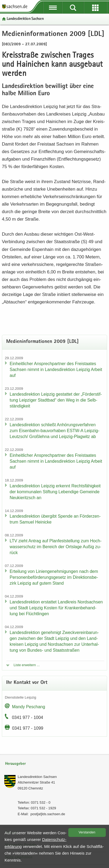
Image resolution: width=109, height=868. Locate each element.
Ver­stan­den (87, 832)
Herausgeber (15, 764)
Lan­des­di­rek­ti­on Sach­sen (25, 19)
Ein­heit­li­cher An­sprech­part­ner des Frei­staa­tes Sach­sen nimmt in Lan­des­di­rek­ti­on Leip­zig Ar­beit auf (56, 370)
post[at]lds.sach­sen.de (48, 814)
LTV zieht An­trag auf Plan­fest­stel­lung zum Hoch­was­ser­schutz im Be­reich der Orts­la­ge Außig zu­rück (56, 547)
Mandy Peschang (29, 707)
